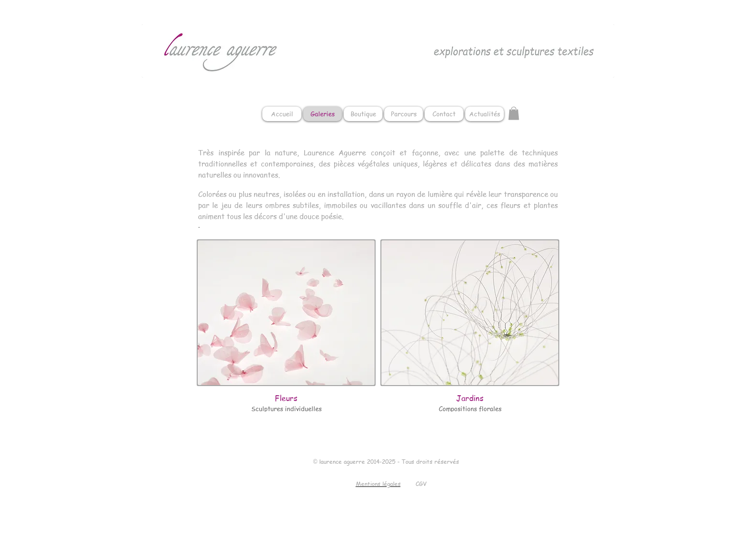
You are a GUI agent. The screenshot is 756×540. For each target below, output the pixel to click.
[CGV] (421, 484)
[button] (514, 113)
